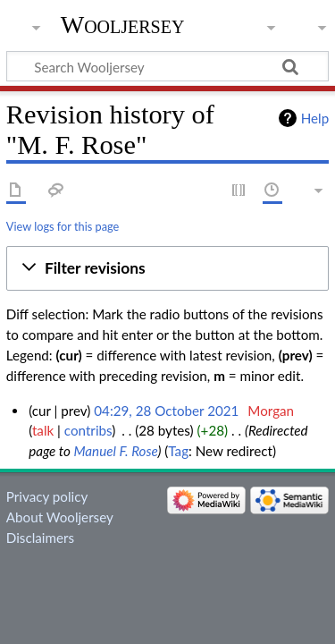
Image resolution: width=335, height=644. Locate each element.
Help (315, 118)
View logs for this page (63, 226)
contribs (88, 430)
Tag (178, 451)
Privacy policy (47, 496)
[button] (167, 268)
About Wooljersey (60, 517)
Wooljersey (123, 25)
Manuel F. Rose (115, 451)
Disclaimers (40, 538)
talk (43, 430)
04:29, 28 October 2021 (166, 411)
